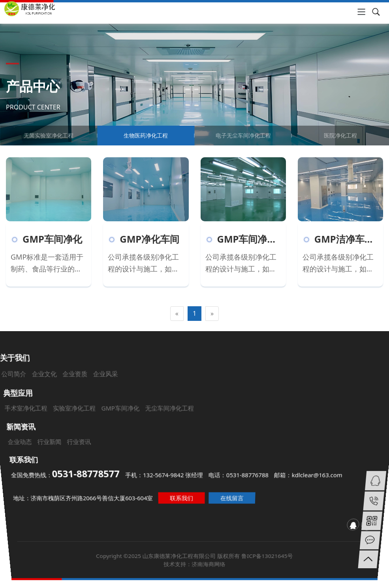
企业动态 (30, 444)
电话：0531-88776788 (240, 475)
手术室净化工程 (49, 419)
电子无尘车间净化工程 (243, 135)
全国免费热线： (61, 474)
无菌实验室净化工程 (49, 135)
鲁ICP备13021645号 (294, 581)
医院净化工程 (340, 135)
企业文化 (75, 397)
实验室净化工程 (90, 419)
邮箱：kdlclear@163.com (312, 475)
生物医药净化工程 (146, 135)
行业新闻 (58, 444)
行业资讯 (86, 444)
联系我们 (180, 499)
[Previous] (177, 314)
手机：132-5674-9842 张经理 (163, 475)
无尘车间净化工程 (172, 419)
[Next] (212, 314)
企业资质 (99, 397)
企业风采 (124, 397)
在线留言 (236, 499)
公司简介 (51, 397)
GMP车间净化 (130, 419)
